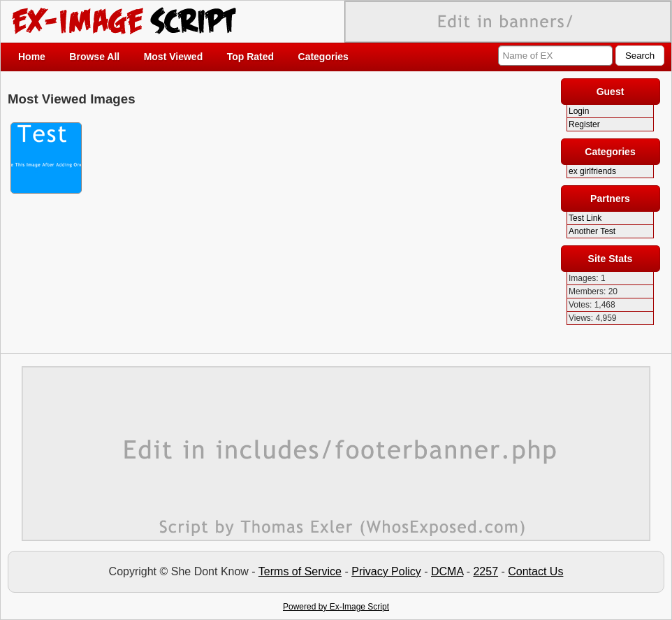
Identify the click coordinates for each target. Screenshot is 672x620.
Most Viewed (174, 57)
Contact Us (535, 571)
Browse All (94, 57)
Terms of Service (300, 571)
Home (32, 57)
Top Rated (250, 57)
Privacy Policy (386, 571)
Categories (323, 57)
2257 (485, 571)
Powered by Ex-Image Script (336, 607)
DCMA (447, 571)
